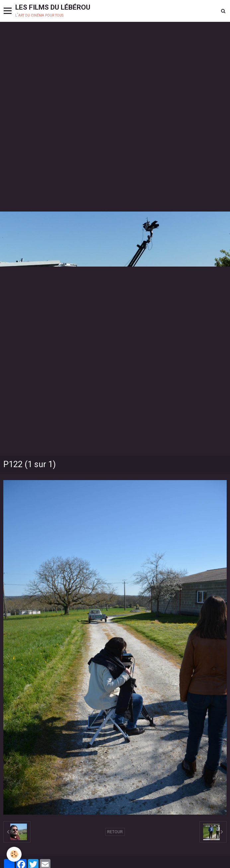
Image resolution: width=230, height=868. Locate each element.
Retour (115, 832)
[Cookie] (14, 854)
